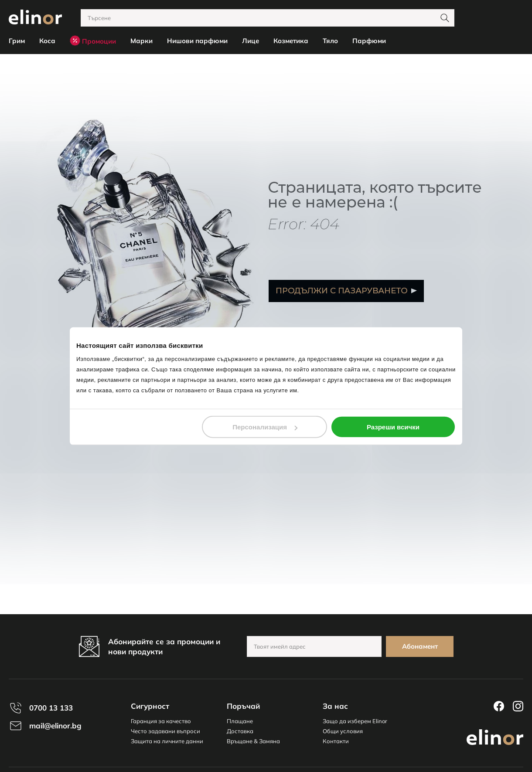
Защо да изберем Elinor (355, 721)
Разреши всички (393, 427)
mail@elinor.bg (55, 726)
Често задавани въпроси (165, 731)
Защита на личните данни (167, 741)
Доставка (240, 731)
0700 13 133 (51, 708)
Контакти (336, 741)
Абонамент (420, 646)
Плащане (240, 721)
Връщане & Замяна (253, 741)
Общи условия (343, 731)
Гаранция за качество (161, 721)
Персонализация (265, 427)
